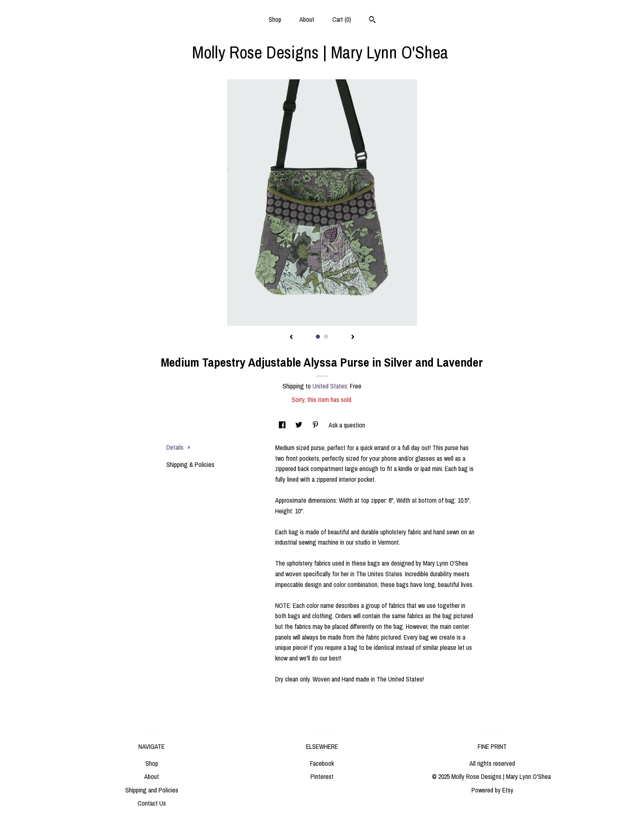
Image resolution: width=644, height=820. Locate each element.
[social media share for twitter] (300, 425)
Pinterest (322, 776)
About (307, 19)
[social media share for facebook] (283, 425)
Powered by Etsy (492, 790)
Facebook (322, 763)
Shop (275, 19)
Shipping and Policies (152, 790)
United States (330, 386)
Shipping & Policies (190, 464)
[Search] (372, 21)
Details (178, 447)
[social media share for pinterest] (316, 425)
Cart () (342, 19)
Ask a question (347, 425)
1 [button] (318, 337)
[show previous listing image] (291, 337)
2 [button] (326, 337)
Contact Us (152, 803)
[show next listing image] (353, 337)
